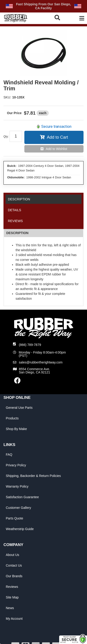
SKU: (7, 97)
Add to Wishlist (56, 149)
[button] (58, 18)
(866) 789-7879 (30, 345)
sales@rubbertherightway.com (41, 362)
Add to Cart (57, 137)
